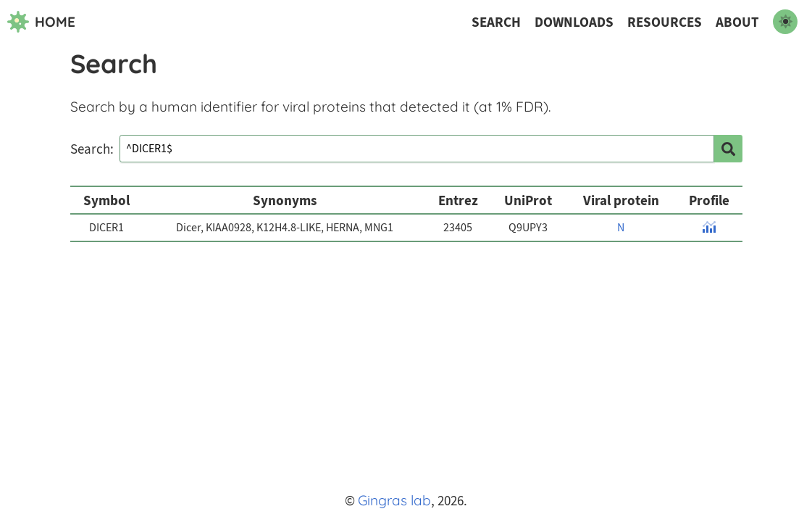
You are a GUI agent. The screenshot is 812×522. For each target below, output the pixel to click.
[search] (728, 149)
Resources (665, 22)
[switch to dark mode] (785, 22)
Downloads (574, 22)
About (737, 22)
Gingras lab (394, 500)
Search (496, 22)
